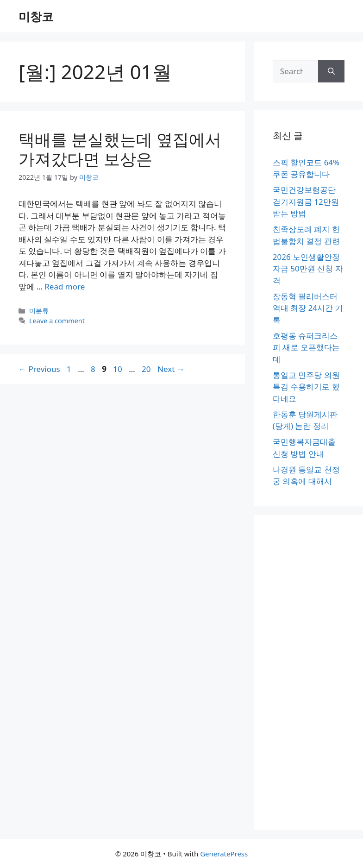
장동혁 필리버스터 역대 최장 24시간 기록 (308, 308)
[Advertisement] (309, 673)
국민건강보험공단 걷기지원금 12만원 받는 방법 (306, 201)
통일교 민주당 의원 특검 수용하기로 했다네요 (306, 387)
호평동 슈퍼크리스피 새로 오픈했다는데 (306, 347)
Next (171, 369)
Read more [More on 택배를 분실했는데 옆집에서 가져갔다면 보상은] (65, 286)
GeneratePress (224, 854)
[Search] (331, 71)
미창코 (36, 16)
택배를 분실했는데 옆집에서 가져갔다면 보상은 (120, 149)
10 (118, 369)
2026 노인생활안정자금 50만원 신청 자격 (308, 269)
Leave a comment (57, 321)
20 (147, 369)
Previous (39, 369)
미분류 (39, 311)
